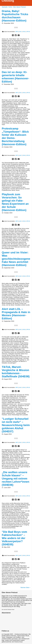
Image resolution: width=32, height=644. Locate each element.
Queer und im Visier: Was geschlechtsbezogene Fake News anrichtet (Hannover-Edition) (16, 259)
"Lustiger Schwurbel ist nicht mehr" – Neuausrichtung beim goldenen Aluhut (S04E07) (16, 425)
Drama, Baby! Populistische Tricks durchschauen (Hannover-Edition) (15, 16)
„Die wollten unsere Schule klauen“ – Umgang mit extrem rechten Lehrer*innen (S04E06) (16, 479)
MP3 (17, 32)
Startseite (5, 7)
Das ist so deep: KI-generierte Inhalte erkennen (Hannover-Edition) (15, 77)
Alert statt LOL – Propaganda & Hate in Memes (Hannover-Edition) (16, 314)
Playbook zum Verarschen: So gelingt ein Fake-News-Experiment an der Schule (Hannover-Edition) (15, 202)
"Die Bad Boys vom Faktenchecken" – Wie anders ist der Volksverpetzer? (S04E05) (14, 538)
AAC (20, 32)
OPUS (28, 32)
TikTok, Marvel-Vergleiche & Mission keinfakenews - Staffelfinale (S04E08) (16, 372)
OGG (24, 32)
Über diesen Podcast (19, 7)
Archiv (10, 7)
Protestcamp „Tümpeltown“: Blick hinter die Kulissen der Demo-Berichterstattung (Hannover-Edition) (15, 136)
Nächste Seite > (25, 588)
